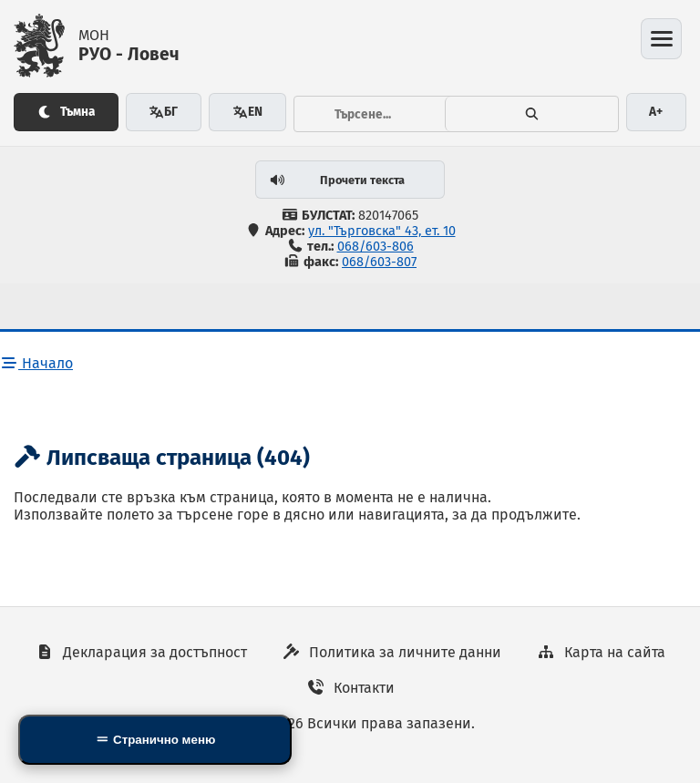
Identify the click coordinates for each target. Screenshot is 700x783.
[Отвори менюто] (661, 39)
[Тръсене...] (370, 114)
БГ (163, 112)
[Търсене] (531, 114)
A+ (656, 112)
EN (247, 112)
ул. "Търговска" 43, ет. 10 (382, 231)
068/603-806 (376, 247)
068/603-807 (379, 262)
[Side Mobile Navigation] (155, 740)
